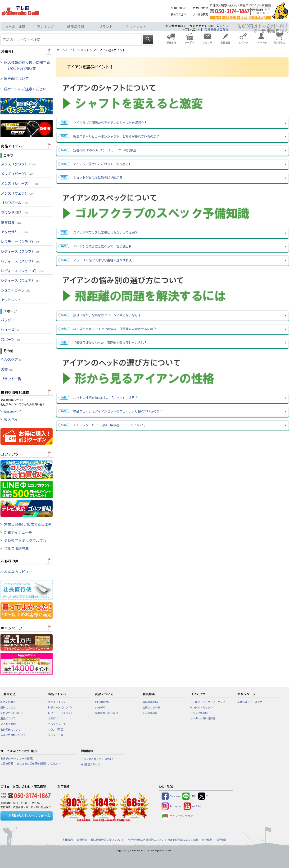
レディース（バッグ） (21, 261)
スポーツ (11, 340)
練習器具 (12, 222)
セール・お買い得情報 (203, 718)
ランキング (46, 27)
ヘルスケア (12, 359)
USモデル (53, 718)
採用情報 (221, 840)
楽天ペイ (11, 420)
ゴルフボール (15, 203)
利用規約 (68, 840)
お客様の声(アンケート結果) (17, 759)
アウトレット (136, 27)
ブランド (106, 27)
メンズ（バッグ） (18, 174)
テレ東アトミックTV (201, 708)
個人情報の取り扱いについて (108, 840)
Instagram (171, 806)
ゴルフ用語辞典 (16, 549)
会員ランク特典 (151, 708)
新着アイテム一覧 (18, 533)
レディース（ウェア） (21, 280)
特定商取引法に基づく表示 (183, 840)
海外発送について (11, 730)
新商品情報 (76, 27)
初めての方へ (179, 14)
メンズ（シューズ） (20, 184)
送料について (8, 708)
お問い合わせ (201, 8)
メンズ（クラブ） (19, 164)
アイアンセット (79, 50)
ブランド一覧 (11, 379)
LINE (189, 796)
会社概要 (207, 840)
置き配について (16, 79)
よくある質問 (201, 14)
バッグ (9, 320)
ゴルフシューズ (57, 724)
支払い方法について (12, 713)
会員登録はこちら (216, 30)
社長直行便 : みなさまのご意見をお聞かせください (30, 764)
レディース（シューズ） (23, 271)
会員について (179, 8)
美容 (8, 369)
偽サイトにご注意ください (25, 89)
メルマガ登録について (13, 735)
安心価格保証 (150, 713)
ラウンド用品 (15, 213)
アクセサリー (15, 232)
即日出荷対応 (103, 702)
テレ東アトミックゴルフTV (25, 541)
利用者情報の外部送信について (146, 840)
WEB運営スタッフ (90, 765)
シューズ (11, 330)
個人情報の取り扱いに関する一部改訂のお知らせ (27, 65)
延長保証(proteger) (107, 713)
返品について (8, 718)
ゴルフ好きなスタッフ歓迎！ (97, 759)
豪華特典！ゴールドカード (253, 702)
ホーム (61, 50)
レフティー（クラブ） (21, 242)
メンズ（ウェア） (18, 193)
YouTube (192, 806)
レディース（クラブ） (22, 251)
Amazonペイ (13, 411)
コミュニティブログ (177, 816)
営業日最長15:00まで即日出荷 (28, 524)
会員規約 (82, 840)
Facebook (171, 796)
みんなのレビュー (18, 572)
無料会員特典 (150, 702)
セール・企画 (16, 27)
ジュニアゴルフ (16, 290)
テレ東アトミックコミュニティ (208, 702)
